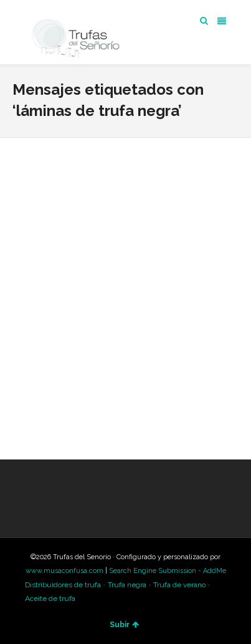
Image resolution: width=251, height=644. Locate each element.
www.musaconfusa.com (64, 571)
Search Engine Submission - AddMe (168, 571)
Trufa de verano (179, 585)
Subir (124, 625)
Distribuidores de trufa (63, 585)
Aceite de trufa (50, 598)
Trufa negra (127, 585)
